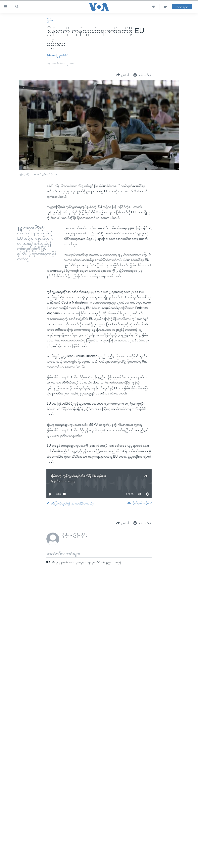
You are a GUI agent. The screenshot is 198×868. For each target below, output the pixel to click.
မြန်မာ (50, 20)
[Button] (123, 75)
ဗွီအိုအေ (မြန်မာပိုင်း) (57, 55)
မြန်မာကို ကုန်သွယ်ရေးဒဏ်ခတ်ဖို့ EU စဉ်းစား (78, 476)
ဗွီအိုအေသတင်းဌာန (65, 481)
